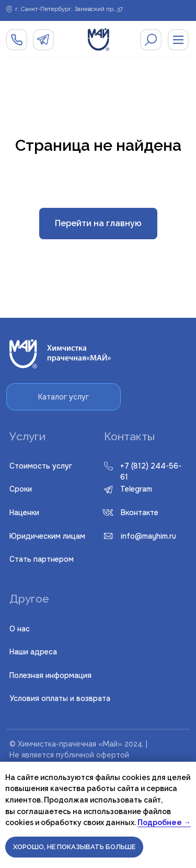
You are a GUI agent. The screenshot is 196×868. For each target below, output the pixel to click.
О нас (20, 629)
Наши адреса (33, 652)
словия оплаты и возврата (60, 698)
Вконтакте (140, 513)
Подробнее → (164, 822)
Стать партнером (42, 559)
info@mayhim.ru (148, 536)
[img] (151, 40)
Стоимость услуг (41, 466)
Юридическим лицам (47, 536)
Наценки (24, 513)
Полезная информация (50, 675)
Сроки (21, 489)
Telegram (136, 489)
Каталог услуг (64, 397)
